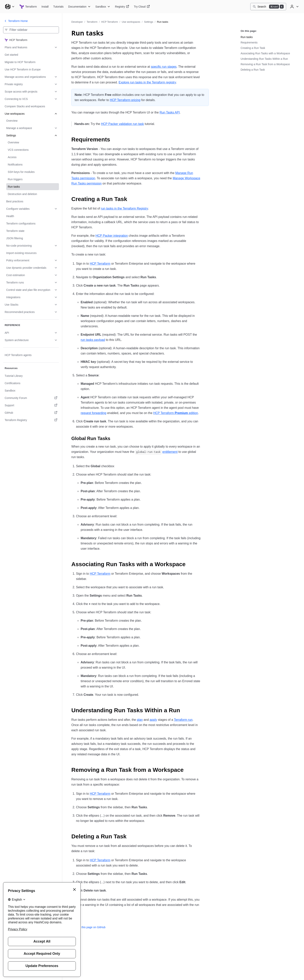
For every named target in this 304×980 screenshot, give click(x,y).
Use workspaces (131, 22)
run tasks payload (93, 340)
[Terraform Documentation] (79, 7)
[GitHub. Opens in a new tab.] (31, 413)
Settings (149, 22)
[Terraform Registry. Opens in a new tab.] (31, 420)
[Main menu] (10, 7)
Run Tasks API (170, 112)
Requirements (249, 42)
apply (153, 720)
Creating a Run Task (253, 48)
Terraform (92, 22)
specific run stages (164, 67)
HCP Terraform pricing (125, 100)
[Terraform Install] (45, 7)
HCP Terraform (110, 22)
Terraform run (183, 720)
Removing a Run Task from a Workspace (265, 64)
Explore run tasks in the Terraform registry (147, 82)
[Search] (268, 7)
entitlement (170, 452)
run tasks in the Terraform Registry (124, 208)
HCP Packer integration (112, 236)
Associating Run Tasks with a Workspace (265, 53)
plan (140, 720)
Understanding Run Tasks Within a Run (264, 59)
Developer (77, 22)
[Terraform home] (28, 7)
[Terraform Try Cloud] (142, 7)
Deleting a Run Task (253, 70)
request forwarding (94, 413)
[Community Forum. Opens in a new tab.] (31, 398)
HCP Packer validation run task (122, 124)
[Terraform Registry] (122, 7)
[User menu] (294, 7)
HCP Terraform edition (176, 413)
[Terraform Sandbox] (103, 7)
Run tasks (247, 37)
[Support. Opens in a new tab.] (31, 405)
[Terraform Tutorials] (58, 7)
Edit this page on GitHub (88, 927)
